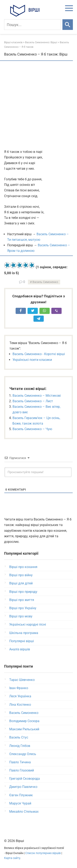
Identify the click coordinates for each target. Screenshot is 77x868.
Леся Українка (20, 696)
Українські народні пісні (28, 624)
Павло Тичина (20, 762)
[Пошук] (32, 25)
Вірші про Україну (23, 608)
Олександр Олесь (23, 754)
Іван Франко (19, 688)
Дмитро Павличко (23, 787)
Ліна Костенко (20, 705)
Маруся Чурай (20, 803)
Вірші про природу (23, 592)
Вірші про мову (21, 616)
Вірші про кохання (23, 567)
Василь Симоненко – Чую (32, 429)
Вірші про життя (22, 600)
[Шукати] (68, 25)
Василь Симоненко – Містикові (37, 396)
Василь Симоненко (45, 282)
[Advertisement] (38, 105)
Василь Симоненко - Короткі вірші (39, 354)
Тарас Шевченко (22, 680)
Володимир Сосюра (24, 721)
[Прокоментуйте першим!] (38, 472)
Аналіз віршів (20, 649)
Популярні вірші (22, 641)
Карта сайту (12, 858)
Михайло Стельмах (24, 812)
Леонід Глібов (20, 746)
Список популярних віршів (43, 853)
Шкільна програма (24, 633)
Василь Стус (19, 737)
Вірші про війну (21, 575)
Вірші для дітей (21, 583)
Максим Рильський (24, 729)
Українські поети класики (32, 360)
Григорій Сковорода (25, 779)
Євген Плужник (21, 795)
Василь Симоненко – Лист (33, 401)
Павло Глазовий (22, 770)
